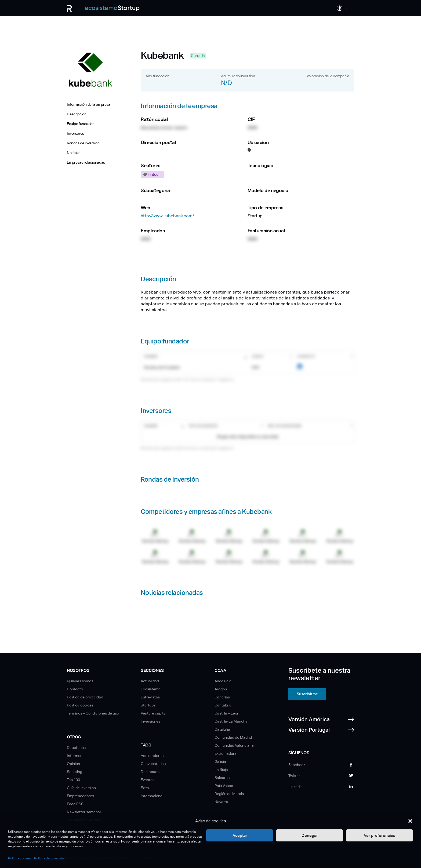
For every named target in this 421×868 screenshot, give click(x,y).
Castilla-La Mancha (231, 721)
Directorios (76, 748)
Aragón (221, 689)
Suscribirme (307, 694)
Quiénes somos (80, 681)
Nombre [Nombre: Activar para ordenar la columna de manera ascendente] (151, 357)
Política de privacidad (50, 858)
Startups (148, 705)
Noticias (74, 153)
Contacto (75, 689)
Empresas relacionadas (86, 162)
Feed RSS (75, 804)
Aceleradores (152, 756)
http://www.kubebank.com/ (167, 216)
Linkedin (295, 787)
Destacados (151, 772)
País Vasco (224, 786)
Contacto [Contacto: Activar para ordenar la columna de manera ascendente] (306, 357)
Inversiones (150, 721)
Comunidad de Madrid (233, 737)
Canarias (222, 697)
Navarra (221, 802)
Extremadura (226, 753)
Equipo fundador (80, 124)
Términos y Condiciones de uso (93, 713)
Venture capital (154, 713)
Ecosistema (151, 689)
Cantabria (223, 705)
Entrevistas (150, 697)
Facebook (297, 765)
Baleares (222, 778)
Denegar (310, 835)
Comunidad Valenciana (234, 745)
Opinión (73, 764)
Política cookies (20, 858)
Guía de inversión (81, 788)
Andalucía (223, 681)
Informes (75, 756)
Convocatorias (153, 764)
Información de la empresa (89, 104)
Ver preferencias (380, 835)
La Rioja (221, 770)
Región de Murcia (229, 794)
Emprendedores (80, 796)
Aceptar (240, 835)
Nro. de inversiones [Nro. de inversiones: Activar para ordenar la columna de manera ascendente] (285, 426)
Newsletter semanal (84, 812)
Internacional (152, 796)
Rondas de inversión (83, 143)
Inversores (75, 133)
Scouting (75, 772)
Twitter (294, 776)
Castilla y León (227, 713)
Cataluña (222, 729)
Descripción (77, 114)
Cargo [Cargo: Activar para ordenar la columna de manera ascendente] (257, 357)
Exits (145, 788)
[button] (410, 821)
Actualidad (150, 681)
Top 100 (73, 780)
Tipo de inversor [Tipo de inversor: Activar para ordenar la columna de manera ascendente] (203, 426)
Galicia (220, 761)
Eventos (148, 780)
